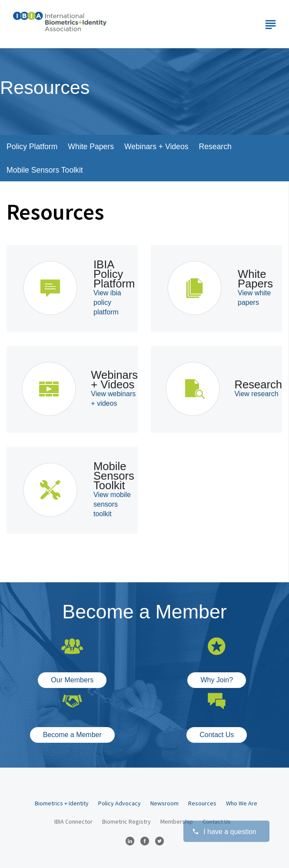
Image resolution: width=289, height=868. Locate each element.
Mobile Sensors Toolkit (45, 170)
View (107, 302)
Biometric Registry (126, 821)
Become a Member (72, 735)
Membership (177, 821)
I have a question (224, 832)
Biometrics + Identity (62, 803)
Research (215, 147)
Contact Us (217, 735)
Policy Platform (32, 147)
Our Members (72, 680)
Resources (202, 803)
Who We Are (242, 803)
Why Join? (217, 680)
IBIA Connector (73, 821)
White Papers (91, 147)
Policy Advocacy (120, 803)
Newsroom (164, 803)
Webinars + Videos (156, 147)
